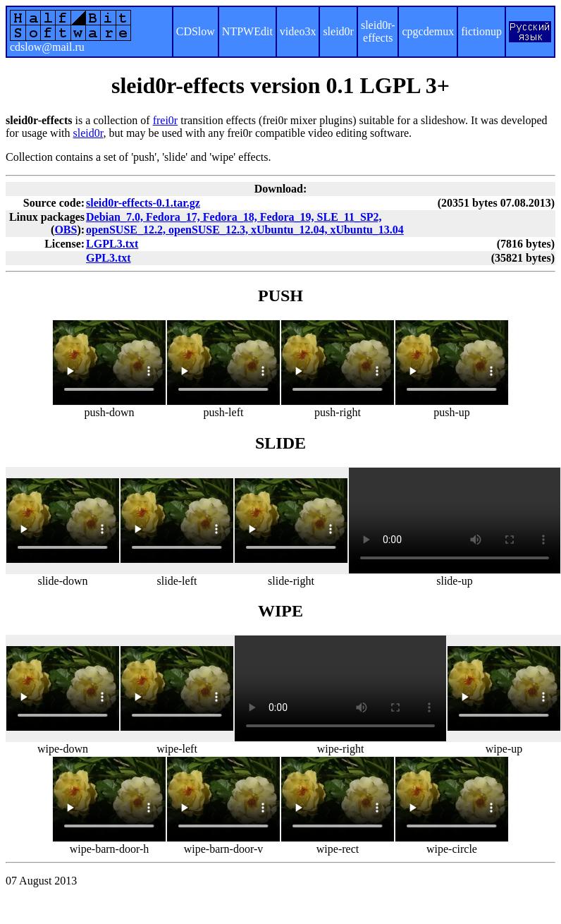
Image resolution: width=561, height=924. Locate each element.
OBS (66, 230)
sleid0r (338, 31)
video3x (298, 31)
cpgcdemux (428, 31)
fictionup (481, 31)
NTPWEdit (247, 31)
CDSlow (196, 31)
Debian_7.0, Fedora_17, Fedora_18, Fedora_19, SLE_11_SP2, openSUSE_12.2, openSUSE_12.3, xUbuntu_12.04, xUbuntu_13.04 (245, 223)
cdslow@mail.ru (47, 47)
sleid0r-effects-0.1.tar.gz (143, 203)
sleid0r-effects (378, 31)
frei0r (166, 120)
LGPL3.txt (112, 244)
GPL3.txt (109, 258)
